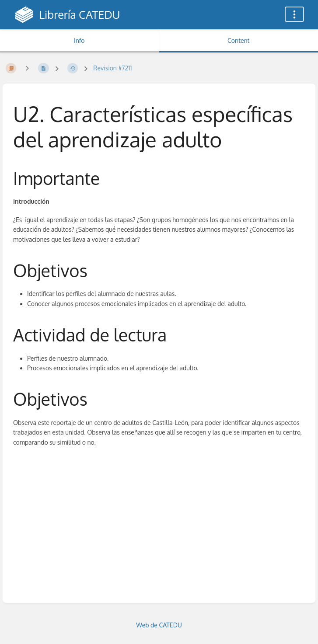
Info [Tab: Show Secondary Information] (79, 40)
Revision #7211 (112, 68)
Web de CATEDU (159, 625)
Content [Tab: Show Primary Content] (238, 40)
